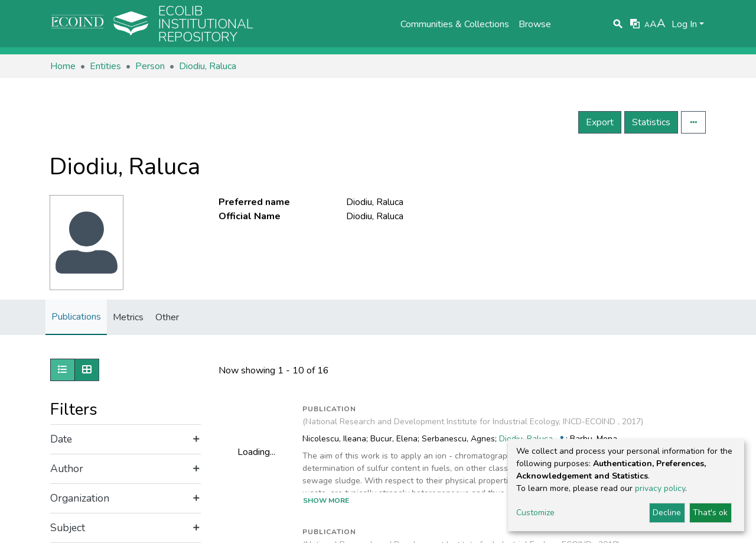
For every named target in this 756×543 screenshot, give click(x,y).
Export (600, 122)
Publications (76, 317)
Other (167, 317)
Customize (535, 513)
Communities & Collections (455, 24)
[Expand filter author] (126, 469)
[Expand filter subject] (126, 528)
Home (63, 66)
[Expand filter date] (126, 440)
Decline (667, 513)
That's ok (710, 513)
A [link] (647, 25)
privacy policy (660, 488)
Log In (684, 24)
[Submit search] (618, 24)
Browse (535, 24)
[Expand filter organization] (126, 499)
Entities (105, 66)
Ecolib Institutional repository (206, 24)
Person (150, 66)
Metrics (128, 317)
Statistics (651, 122)
